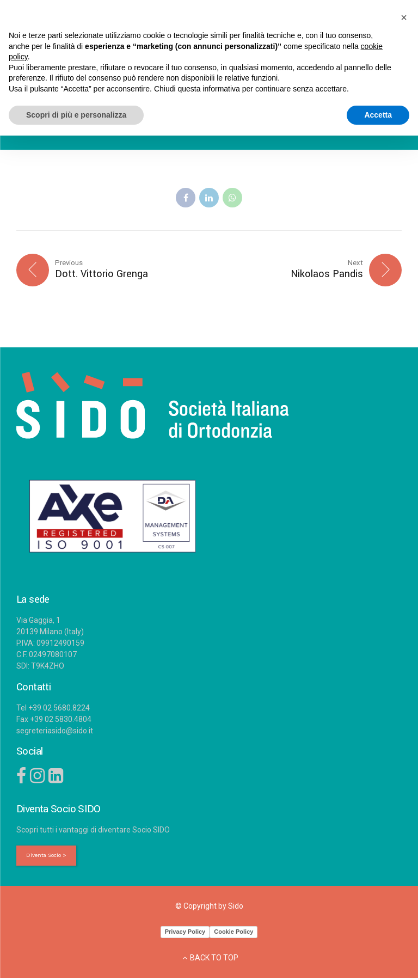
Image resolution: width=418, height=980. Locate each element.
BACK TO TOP (214, 960)
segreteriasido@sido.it (55, 732)
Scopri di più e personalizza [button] (76, 115)
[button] (404, 17)
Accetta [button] (378, 115)
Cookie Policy (233, 934)
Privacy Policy (185, 934)
